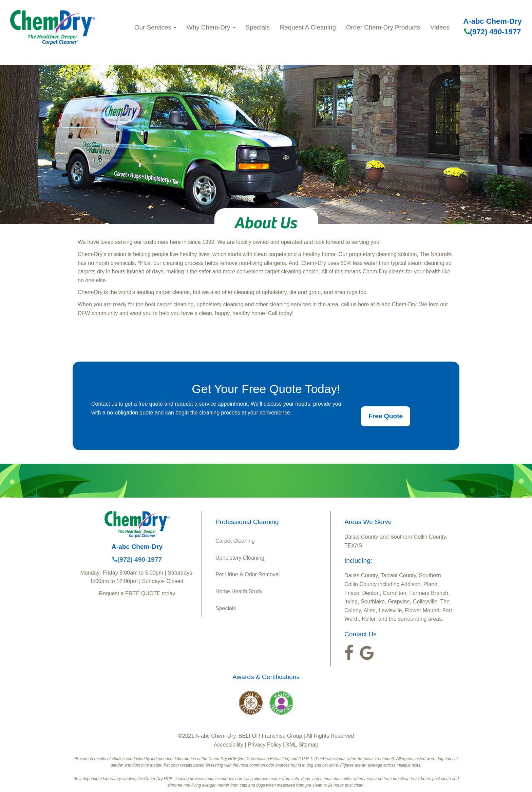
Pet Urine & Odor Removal (248, 574)
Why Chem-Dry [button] (211, 27)
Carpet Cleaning (235, 541)
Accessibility (229, 745)
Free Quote (386, 416)
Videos (440, 27)
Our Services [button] (155, 27)
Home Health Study (239, 591)
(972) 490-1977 (492, 32)
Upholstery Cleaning (240, 558)
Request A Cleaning (308, 27)
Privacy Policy (265, 745)
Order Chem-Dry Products (383, 27)
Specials (258, 27)
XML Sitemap (302, 745)
